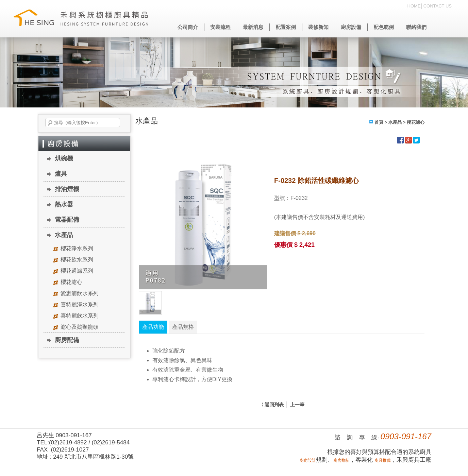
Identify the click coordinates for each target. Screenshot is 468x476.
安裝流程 (220, 27)
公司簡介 (188, 27)
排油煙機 (67, 189)
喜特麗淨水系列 (80, 304)
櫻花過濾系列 (77, 271)
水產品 (64, 235)
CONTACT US (438, 6)
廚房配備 (67, 340)
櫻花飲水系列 (77, 260)
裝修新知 (318, 27)
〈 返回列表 (271, 405)
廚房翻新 (341, 460)
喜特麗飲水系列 (80, 316)
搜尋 (50, 123)
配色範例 (384, 27)
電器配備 (67, 220)
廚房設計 (308, 460)
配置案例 (286, 27)
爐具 (61, 174)
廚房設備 (351, 27)
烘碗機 (64, 158)
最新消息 (253, 27)
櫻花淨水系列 (77, 248)
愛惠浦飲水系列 (80, 293)
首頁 (379, 122)
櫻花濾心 (71, 282)
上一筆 (297, 405)
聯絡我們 (416, 27)
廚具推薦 (383, 460)
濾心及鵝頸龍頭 (80, 327)
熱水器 (64, 204)
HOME (414, 6)
